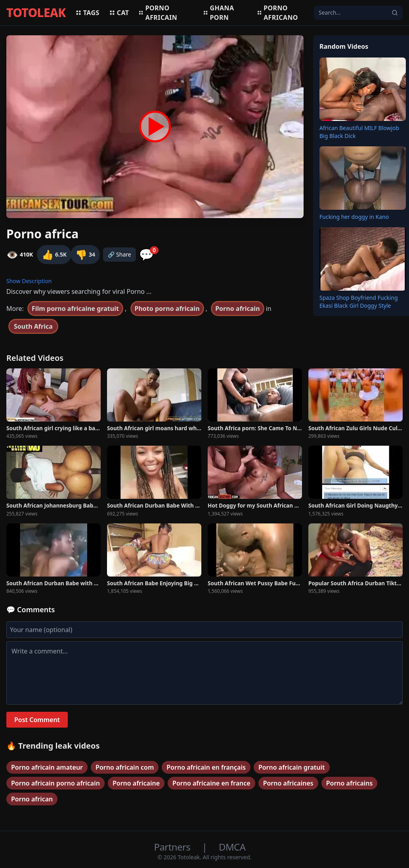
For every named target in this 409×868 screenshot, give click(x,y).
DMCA (232, 847)
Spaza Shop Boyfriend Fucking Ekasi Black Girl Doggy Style (359, 302)
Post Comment (37, 720)
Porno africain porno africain (55, 783)
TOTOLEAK (36, 13)
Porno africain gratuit (292, 767)
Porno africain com (125, 767)
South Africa (33, 326)
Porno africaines (288, 783)
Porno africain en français (206, 767)
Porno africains (350, 783)
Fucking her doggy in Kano (354, 217)
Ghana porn (218, 13)
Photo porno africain (167, 308)
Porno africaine (136, 783)
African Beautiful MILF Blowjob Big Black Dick (359, 132)
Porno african (32, 799)
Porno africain (158, 13)
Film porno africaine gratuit (75, 308)
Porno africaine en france (211, 783)
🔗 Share (119, 254)
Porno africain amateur (47, 767)
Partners (173, 847)
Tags (87, 13)
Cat (119, 13)
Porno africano (277, 13)
